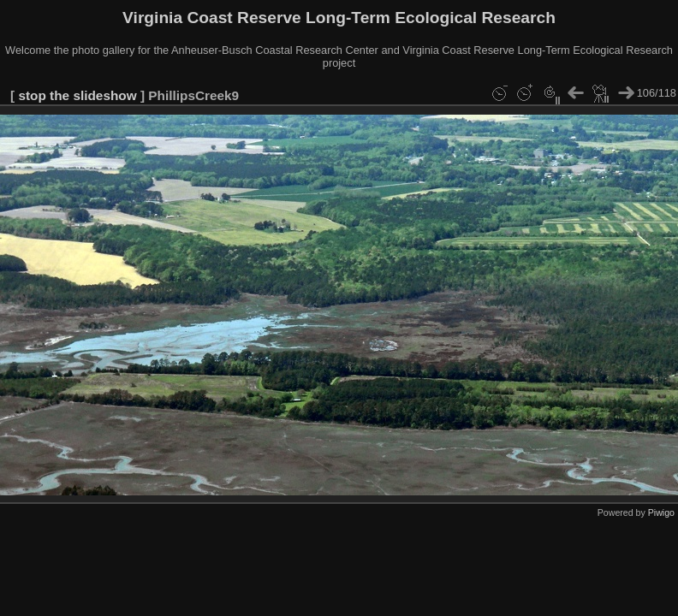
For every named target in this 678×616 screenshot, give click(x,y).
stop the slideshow (77, 95)
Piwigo (661, 512)
